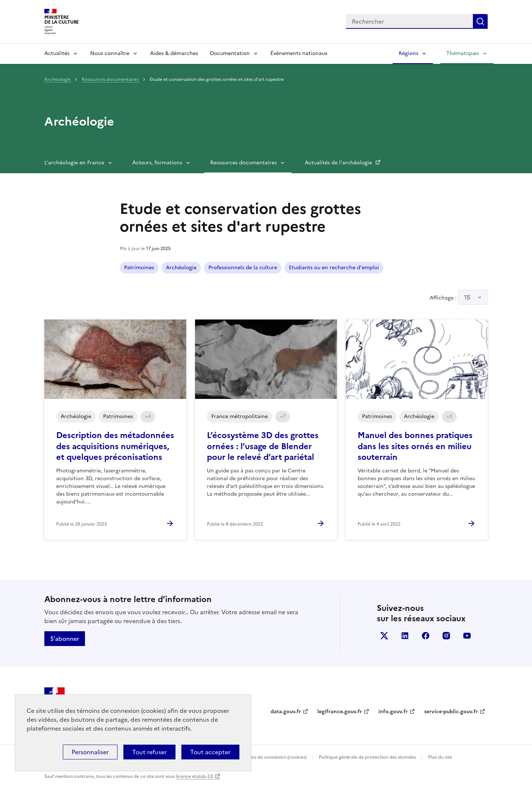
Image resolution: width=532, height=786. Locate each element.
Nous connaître (110, 53)
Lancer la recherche (480, 21)
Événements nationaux (299, 53)
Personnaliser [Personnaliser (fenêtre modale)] (90, 752)
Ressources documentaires (111, 79)
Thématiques (463, 53)
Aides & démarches (174, 53)
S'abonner (65, 639)
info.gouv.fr (393, 712)
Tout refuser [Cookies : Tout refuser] (149, 752)
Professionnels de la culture (243, 268)
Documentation (230, 53)
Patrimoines (139, 268)
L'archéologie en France (74, 163)
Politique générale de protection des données (367, 757)
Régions (408, 53)
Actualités (57, 53)
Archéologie (58, 79)
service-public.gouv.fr (451, 712)
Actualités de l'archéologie (339, 163)
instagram (446, 636)
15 (467, 297)
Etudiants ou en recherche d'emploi (334, 268)
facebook (426, 636)
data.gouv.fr (286, 712)
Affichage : (459, 297)
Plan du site (440, 757)
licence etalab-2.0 (195, 776)
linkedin (405, 636)
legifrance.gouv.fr (340, 712)
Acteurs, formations (157, 163)
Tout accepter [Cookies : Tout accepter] (210, 752)
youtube (467, 636)
